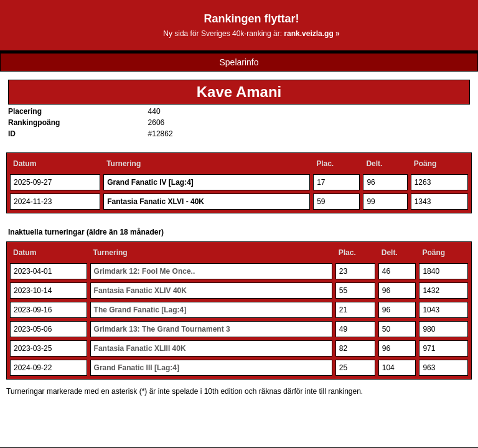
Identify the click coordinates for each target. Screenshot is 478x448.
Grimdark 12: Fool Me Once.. (145, 271)
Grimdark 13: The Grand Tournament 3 (162, 329)
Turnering (124, 164)
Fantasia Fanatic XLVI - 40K (156, 202)
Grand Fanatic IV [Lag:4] (150, 182)
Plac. (325, 164)
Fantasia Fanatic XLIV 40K (140, 291)
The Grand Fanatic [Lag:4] (140, 310)
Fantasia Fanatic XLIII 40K (140, 348)
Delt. (374, 164)
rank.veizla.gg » (312, 34)
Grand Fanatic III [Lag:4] (137, 368)
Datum (25, 164)
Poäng (425, 164)
